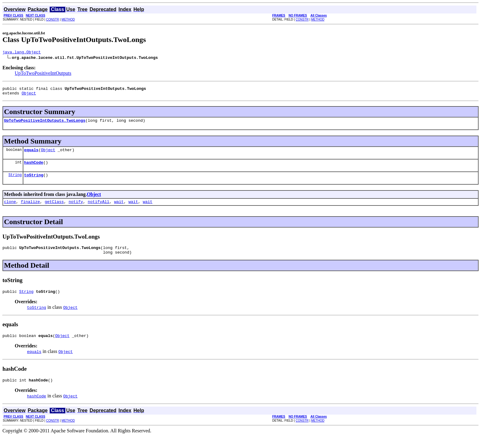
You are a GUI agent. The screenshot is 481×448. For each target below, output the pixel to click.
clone (10, 209)
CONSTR (52, 19)
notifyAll (98, 209)
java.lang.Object (22, 53)
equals (31, 154)
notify (76, 209)
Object (29, 96)
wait (119, 209)
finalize (30, 209)
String (15, 181)
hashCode (34, 168)
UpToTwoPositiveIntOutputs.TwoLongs (45, 124)
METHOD (68, 19)
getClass (54, 209)
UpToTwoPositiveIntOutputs (43, 74)
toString (34, 181)
